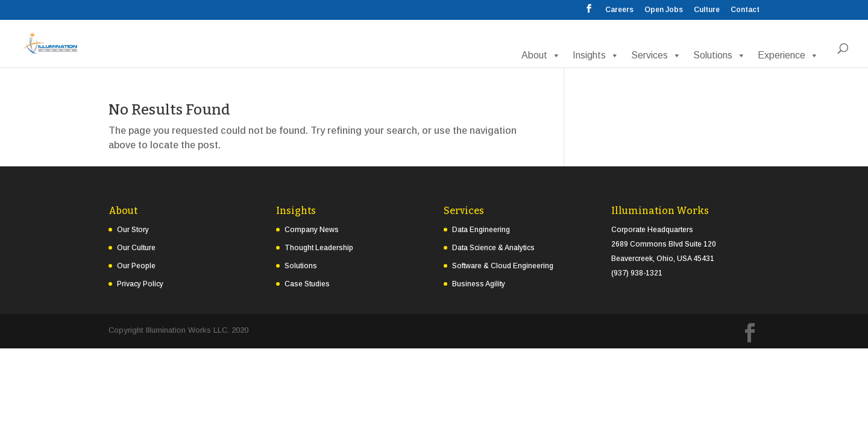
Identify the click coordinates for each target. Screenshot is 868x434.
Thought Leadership (319, 248)
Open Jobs (664, 10)
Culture (707, 10)
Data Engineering (481, 230)
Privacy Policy (140, 284)
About (541, 55)
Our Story (133, 230)
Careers (619, 10)
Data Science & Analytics (493, 248)
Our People (136, 266)
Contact (745, 10)
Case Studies (307, 284)
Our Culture (136, 248)
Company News (312, 230)
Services (656, 55)
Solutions (719, 55)
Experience (788, 55)
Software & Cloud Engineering (503, 266)
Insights (596, 55)
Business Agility (479, 284)
